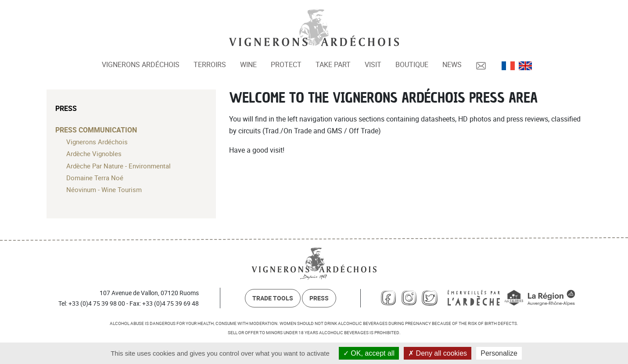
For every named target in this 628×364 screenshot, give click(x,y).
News (452, 64)
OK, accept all (369, 353)
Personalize (499, 353)
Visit (373, 64)
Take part (333, 64)
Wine (248, 64)
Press (66, 108)
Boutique (412, 64)
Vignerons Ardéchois (141, 64)
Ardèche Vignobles (94, 153)
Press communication (96, 130)
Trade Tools (273, 298)
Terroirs (210, 64)
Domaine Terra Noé (95, 178)
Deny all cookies (438, 353)
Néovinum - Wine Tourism (104, 189)
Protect (286, 64)
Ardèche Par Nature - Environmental (118, 166)
